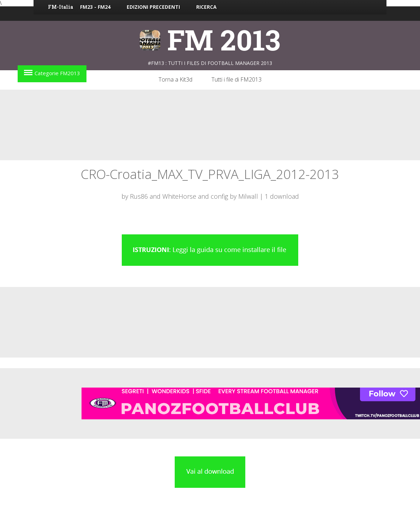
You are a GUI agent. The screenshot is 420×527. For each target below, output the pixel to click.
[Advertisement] (210, 125)
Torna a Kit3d (175, 79)
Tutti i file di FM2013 (236, 79)
